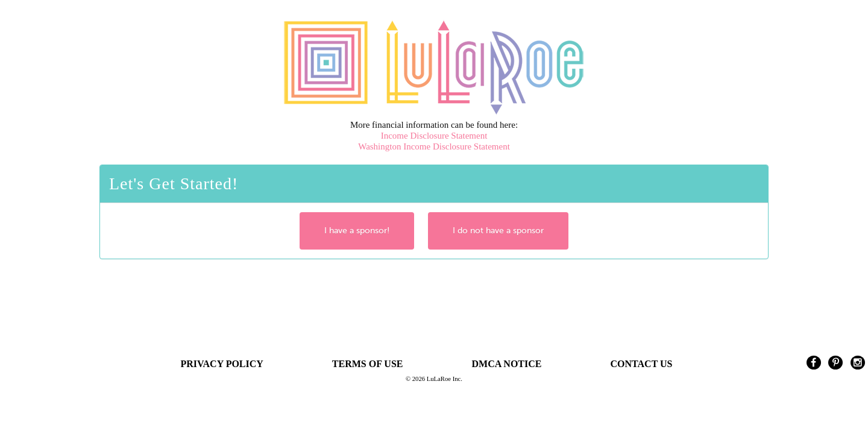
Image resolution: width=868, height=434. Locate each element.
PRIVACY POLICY (222, 364)
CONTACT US (641, 364)
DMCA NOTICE (506, 364)
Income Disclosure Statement (434, 136)
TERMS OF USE (368, 364)
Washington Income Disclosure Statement (434, 146)
